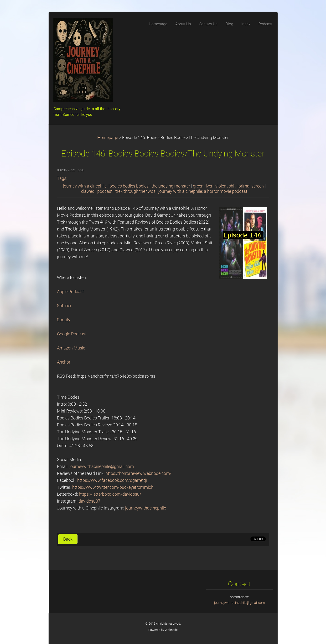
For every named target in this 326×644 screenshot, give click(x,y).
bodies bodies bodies (129, 186)
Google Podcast (72, 334)
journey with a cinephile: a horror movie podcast (203, 191)
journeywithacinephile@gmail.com (102, 467)
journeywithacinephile (146, 508)
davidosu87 (89, 501)
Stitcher (64, 306)
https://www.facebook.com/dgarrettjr (112, 480)
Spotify (64, 320)
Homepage (108, 138)
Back (68, 539)
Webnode (171, 630)
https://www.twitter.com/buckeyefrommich (113, 487)
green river (203, 186)
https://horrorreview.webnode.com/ (138, 473)
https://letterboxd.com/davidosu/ (110, 494)
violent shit (225, 186)
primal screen (251, 186)
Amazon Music (71, 348)
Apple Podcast (70, 292)
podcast (105, 191)
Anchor (64, 362)
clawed (88, 191)
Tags (62, 178)
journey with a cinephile (85, 186)
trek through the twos (135, 191)
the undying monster (171, 186)
